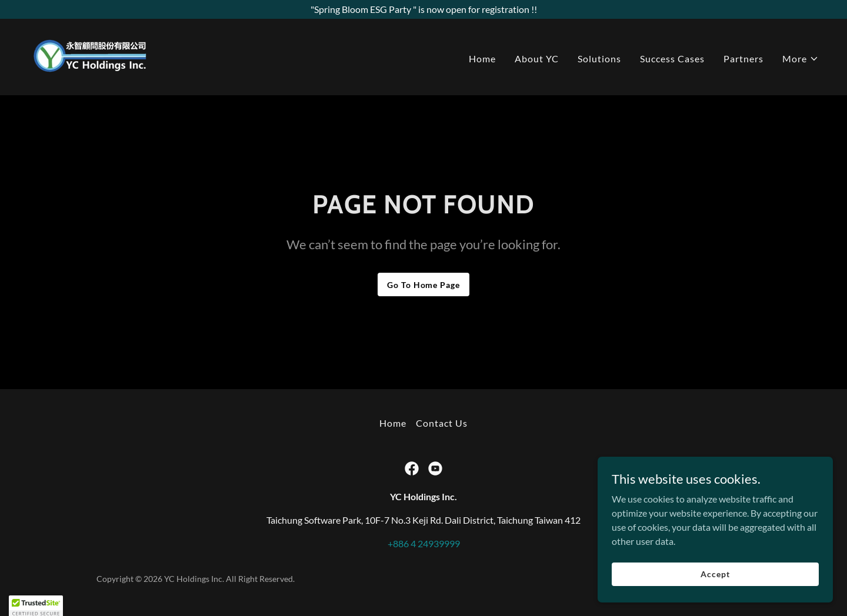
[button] (801, 59)
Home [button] (393, 423)
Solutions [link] (599, 58)
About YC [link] (537, 58)
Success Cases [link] (672, 58)
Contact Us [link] (442, 423)
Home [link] (482, 58)
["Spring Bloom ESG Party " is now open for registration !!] (423, 9)
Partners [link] (743, 58)
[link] (91, 56)
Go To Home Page (423, 285)
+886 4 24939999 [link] (424, 543)
